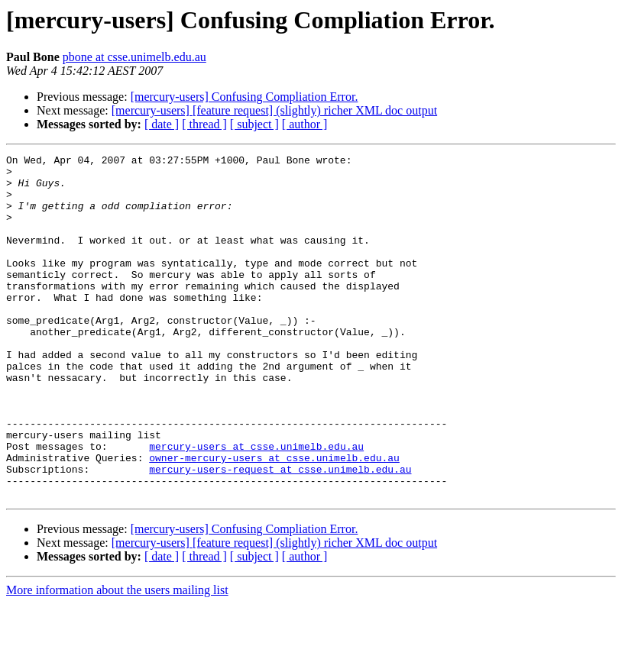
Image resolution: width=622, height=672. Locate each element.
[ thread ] (204, 124)
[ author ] (305, 124)
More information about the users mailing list (117, 659)
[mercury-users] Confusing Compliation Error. (245, 97)
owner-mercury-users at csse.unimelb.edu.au (274, 519)
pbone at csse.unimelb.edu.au (134, 57)
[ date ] (162, 124)
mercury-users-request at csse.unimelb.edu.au (280, 533)
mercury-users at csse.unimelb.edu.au (256, 506)
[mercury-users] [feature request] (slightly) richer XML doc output (274, 110)
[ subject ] (254, 124)
